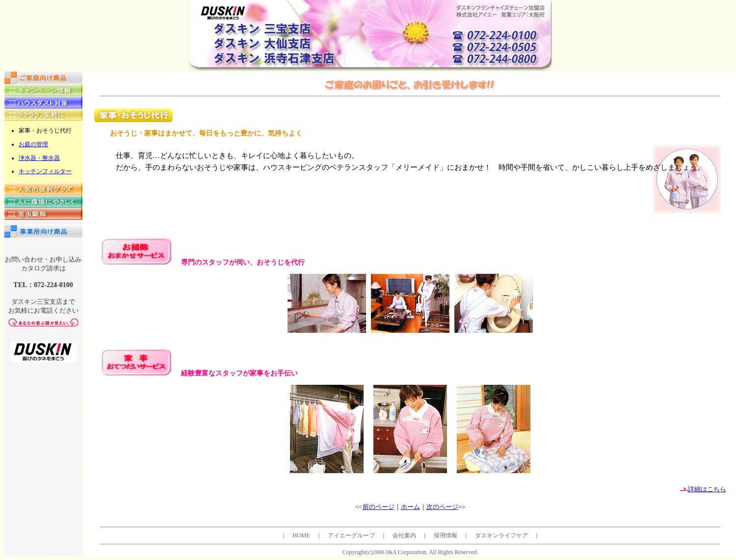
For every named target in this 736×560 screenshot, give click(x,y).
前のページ (379, 507)
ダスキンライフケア (501, 535)
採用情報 (446, 535)
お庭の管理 (33, 144)
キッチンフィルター (45, 171)
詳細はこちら (703, 489)
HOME (301, 535)
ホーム (410, 507)
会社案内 (404, 535)
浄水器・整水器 (39, 158)
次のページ (442, 507)
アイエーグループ (351, 535)
